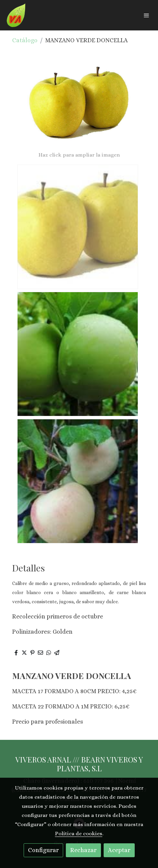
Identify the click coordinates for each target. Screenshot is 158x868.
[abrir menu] (147, 15)
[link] (16, 15)
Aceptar (119, 850)
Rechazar (83, 850)
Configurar (43, 850)
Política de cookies (79, 834)
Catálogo (25, 40)
